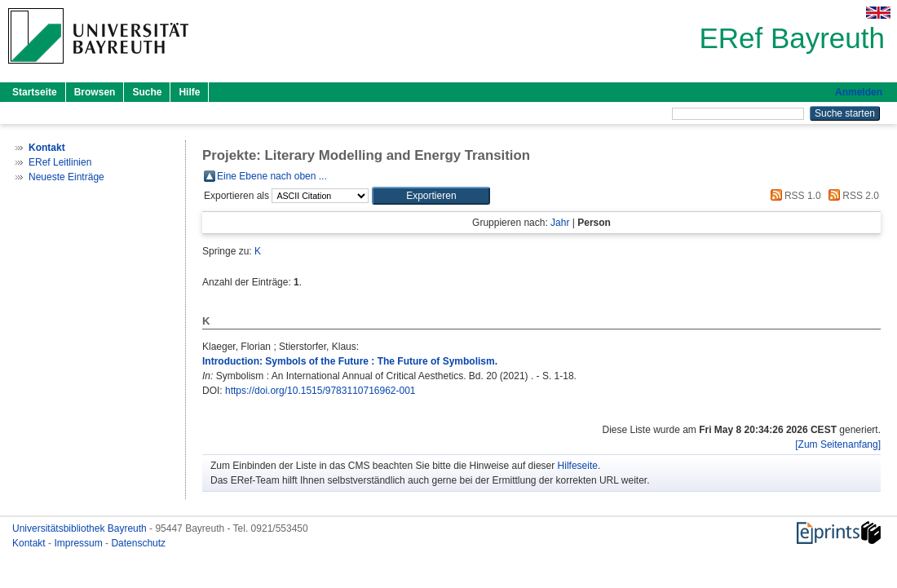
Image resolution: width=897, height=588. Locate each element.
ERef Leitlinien (60, 162)
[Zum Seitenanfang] (838, 444)
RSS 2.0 (851, 196)
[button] (431, 196)
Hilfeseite (578, 466)
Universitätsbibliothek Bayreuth (81, 528)
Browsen (95, 92)
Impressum (80, 543)
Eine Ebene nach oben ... (272, 176)
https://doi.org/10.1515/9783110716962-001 (320, 391)
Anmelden (859, 92)
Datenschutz (138, 543)
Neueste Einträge (66, 177)
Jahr (560, 223)
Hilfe (189, 92)
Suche (147, 92)
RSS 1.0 (793, 196)
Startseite (35, 92)
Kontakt (30, 543)
